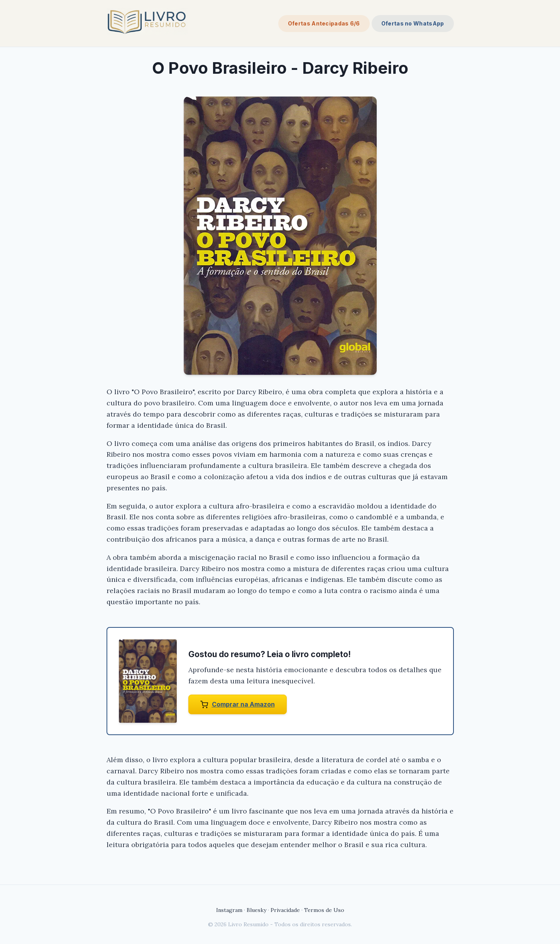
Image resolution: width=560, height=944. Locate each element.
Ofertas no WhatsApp (413, 23)
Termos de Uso (324, 910)
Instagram (229, 910)
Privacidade (285, 910)
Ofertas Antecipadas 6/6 (324, 23)
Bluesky (256, 910)
